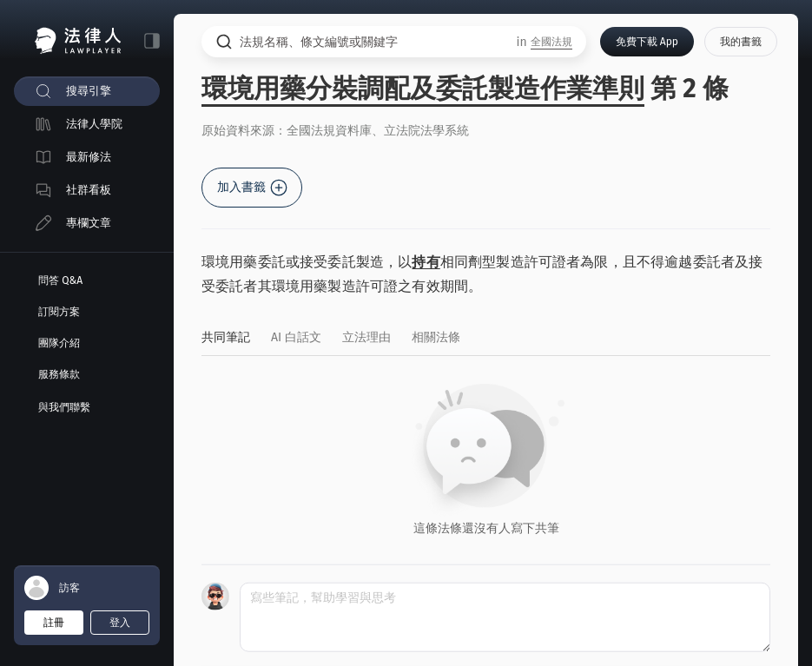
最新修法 (89, 157)
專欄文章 (89, 223)
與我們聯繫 (64, 407)
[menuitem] (87, 91)
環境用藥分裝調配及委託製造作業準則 (423, 89)
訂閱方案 (59, 312)
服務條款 (59, 374)
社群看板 (89, 190)
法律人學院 (94, 124)
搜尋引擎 (89, 91)
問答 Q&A (60, 280)
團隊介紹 (59, 343)
